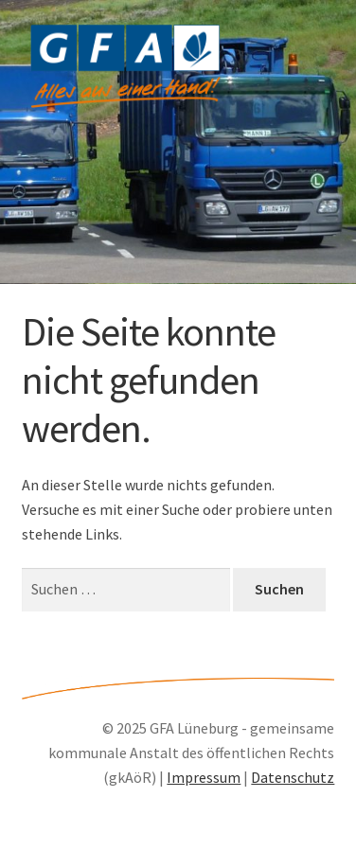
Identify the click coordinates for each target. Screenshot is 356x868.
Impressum (204, 777)
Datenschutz (293, 777)
